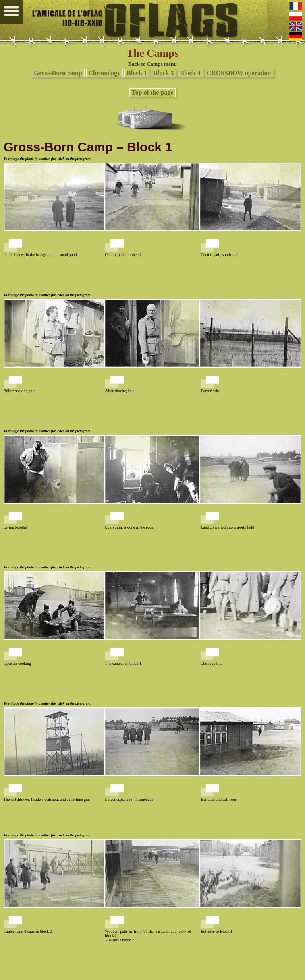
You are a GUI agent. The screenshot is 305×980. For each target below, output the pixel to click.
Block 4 (190, 73)
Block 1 (137, 73)
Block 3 (163, 73)
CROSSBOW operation (239, 73)
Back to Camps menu (152, 64)
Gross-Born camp (58, 73)
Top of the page (153, 92)
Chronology (105, 73)
